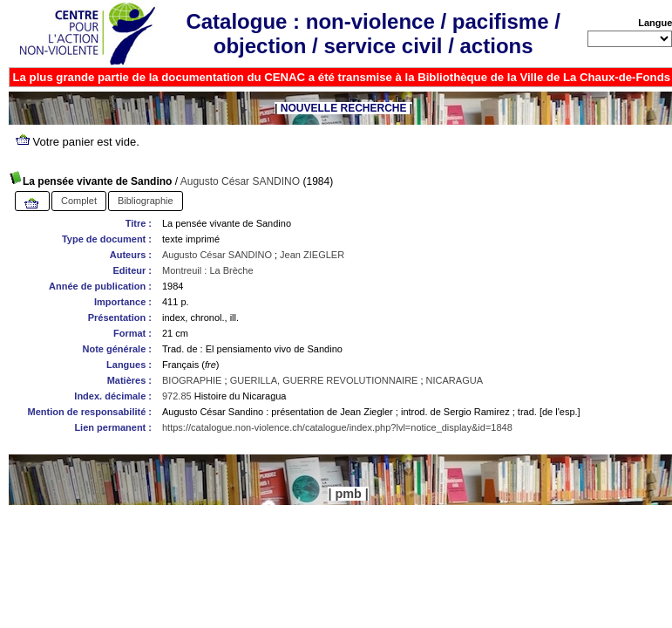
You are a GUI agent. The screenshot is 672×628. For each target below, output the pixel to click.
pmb (348, 494)
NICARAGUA (455, 380)
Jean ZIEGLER (312, 255)
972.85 (177, 396)
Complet (79, 201)
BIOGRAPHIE (192, 380)
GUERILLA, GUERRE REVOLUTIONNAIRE (324, 380)
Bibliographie (146, 201)
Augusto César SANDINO (240, 181)
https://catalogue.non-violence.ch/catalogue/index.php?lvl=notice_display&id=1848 (337, 427)
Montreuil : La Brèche (208, 270)
